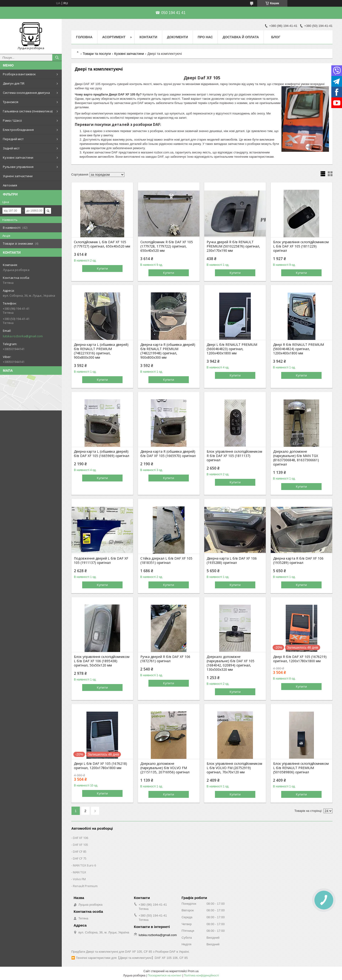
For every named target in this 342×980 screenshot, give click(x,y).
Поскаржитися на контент (165, 975)
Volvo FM (79, 879)
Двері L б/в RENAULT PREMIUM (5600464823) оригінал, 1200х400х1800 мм (232, 349)
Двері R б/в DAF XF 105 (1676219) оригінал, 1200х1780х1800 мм (300, 659)
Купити (102, 268)
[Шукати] (57, 57)
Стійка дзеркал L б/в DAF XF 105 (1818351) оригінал (166, 561)
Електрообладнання (18, 130)
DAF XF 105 (81, 845)
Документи (177, 37)
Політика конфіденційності (201, 975)
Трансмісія (11, 102)
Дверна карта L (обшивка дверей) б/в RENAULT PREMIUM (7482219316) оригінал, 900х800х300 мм (101, 351)
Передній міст (13, 139)
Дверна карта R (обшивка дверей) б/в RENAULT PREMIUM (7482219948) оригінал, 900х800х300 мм (168, 351)
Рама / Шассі (12, 120)
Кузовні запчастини (18, 157)
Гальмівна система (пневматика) (28, 111)
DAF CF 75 (80, 858)
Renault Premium (85, 886)
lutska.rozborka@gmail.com (23, 336)
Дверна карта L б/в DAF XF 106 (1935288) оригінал (232, 561)
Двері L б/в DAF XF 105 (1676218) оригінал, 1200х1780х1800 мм (100, 766)
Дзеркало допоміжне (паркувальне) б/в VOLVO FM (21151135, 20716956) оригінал (165, 768)
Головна (84, 37)
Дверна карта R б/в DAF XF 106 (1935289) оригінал (298, 561)
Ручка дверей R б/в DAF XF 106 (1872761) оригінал (165, 659)
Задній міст (11, 148)
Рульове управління (18, 167)
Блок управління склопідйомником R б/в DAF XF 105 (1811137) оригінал (234, 456)
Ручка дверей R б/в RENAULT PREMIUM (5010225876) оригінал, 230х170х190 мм (233, 246)
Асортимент (114, 37)
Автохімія (10, 185)
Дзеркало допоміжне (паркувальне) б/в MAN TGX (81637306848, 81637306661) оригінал (296, 458)
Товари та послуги (97, 54)
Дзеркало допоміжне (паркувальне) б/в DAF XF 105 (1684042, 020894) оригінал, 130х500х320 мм (230, 663)
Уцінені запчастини (18, 176)
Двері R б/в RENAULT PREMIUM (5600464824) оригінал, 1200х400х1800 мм (299, 349)
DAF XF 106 (81, 838)
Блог (276, 37)
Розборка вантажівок (19, 74)
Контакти (148, 37)
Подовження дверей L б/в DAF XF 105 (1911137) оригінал (101, 561)
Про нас (205, 37)
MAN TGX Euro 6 (84, 865)
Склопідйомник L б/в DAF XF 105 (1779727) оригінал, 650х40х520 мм (102, 244)
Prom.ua (193, 971)
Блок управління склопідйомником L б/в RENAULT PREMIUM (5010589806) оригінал (301, 768)
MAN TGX (80, 872)
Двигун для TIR (14, 83)
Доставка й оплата (241, 37)
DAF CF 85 (80, 852)
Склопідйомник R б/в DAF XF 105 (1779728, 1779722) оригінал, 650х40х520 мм (167, 246)
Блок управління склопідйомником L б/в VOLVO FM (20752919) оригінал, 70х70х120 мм (234, 768)
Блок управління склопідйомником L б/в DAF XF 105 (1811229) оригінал (301, 246)
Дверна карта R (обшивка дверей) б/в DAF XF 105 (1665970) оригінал (168, 454)
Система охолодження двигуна (26, 93)
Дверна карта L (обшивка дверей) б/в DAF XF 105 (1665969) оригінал (102, 454)
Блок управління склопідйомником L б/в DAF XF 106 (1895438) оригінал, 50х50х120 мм (102, 661)
